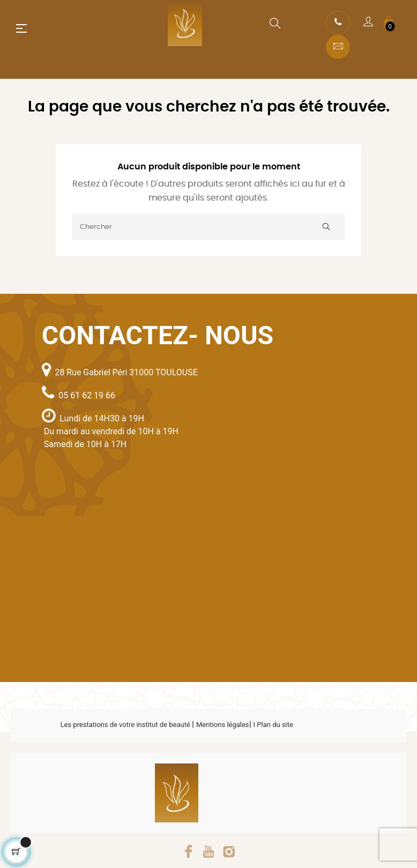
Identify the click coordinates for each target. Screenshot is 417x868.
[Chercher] (208, 227)
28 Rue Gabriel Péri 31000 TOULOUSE (126, 372)
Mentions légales (223, 725)
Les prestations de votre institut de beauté (126, 725)
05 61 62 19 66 (87, 395)
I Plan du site (273, 725)
